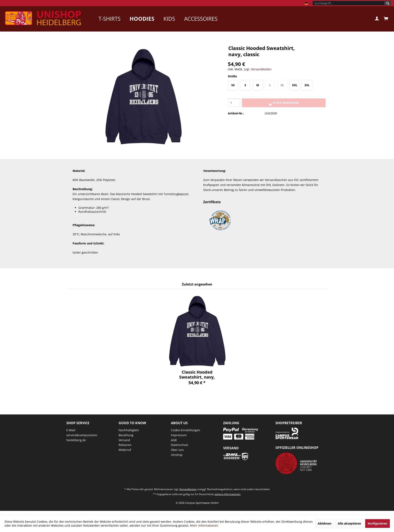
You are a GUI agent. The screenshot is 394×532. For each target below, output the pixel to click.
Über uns (177, 450)
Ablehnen (325, 523)
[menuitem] (352, 3)
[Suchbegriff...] (352, 3)
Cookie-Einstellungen (185, 430)
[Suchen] (388, 3)
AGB (174, 440)
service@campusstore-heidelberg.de (82, 438)
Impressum (179, 435)
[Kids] (169, 19)
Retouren (125, 445)
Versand (124, 440)
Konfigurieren (378, 523)
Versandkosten (188, 489)
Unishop (177, 455)
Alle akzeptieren (349, 523)
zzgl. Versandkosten (258, 69)
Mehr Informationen (204, 525)
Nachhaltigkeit (129, 430)
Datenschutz (180, 445)
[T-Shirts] (109, 19)
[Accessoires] (201, 19)
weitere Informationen (227, 494)
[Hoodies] (142, 19)
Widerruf (125, 450)
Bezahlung (126, 435)
